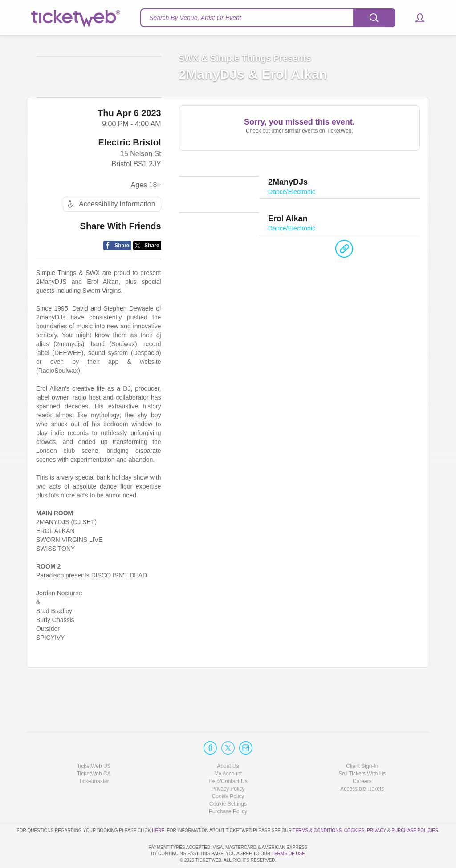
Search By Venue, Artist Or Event (195, 18)
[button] (416, 18)
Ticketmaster (94, 756)
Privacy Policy (228, 763)
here (158, 805)
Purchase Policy (228, 786)
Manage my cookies (228, 779)
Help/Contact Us (228, 756)
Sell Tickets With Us (362, 748)
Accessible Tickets (362, 763)
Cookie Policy (228, 771)
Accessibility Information (110, 240)
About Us (228, 741)
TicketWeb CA (94, 748)
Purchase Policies (415, 805)
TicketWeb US (94, 741)
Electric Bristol (129, 178)
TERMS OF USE (288, 854)
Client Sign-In (362, 741)
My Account (228, 748)
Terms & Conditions (317, 805)
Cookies (354, 805)
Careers (362, 756)
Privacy (377, 805)
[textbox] (268, 18)
